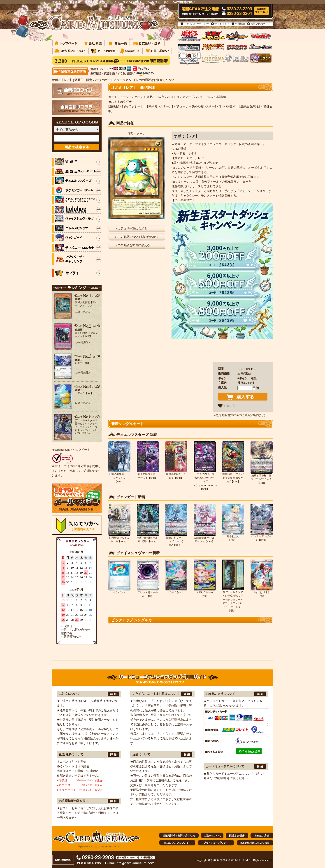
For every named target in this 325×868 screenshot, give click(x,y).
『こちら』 (164, 734)
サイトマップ (222, 24)
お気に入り (228, 406)
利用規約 (240, 24)
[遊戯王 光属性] (250, 106)
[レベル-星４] (228, 106)
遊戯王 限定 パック (160, 97)
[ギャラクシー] (132, 106)
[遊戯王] (114, 106)
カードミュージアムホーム (126, 97)
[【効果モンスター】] (159, 106)
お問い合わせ (258, 24)
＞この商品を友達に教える (132, 245)
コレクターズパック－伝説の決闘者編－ (203, 97)
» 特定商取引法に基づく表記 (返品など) (239, 415)
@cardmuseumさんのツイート (71, 450)
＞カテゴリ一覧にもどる (131, 228)
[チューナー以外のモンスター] (196, 106)
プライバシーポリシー (196, 24)
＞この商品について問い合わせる (137, 237)
